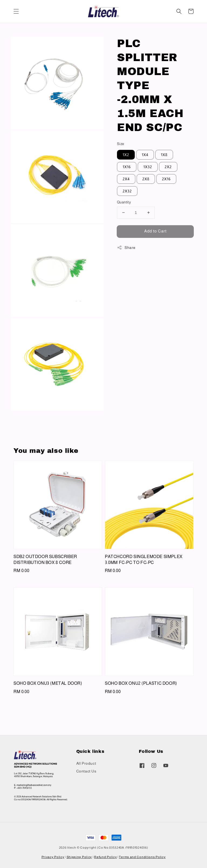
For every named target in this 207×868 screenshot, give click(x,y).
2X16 (166, 179)
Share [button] (126, 248)
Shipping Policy (79, 857)
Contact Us (86, 771)
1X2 (126, 155)
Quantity (124, 202)
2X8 (146, 179)
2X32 (127, 191)
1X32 (148, 167)
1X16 (127, 167)
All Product (86, 763)
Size (121, 144)
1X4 (145, 155)
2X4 (126, 179)
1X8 (164, 155)
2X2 (168, 167)
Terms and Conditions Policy (142, 857)
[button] (16, 11)
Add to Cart (155, 231)
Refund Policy (105, 857)
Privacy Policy (53, 857)
